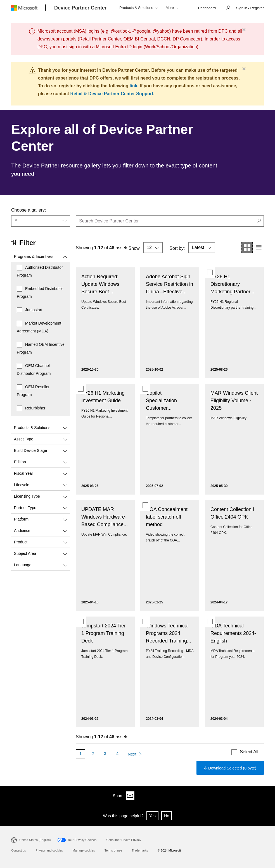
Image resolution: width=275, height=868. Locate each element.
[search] (170, 221)
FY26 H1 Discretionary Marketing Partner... (232, 284)
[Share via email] (259, 796)
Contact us (19, 850)
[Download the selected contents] (230, 768)
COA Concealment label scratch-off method (167, 517)
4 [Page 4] (117, 753)
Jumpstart (34, 310)
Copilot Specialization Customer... (161, 401)
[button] (226, 8)
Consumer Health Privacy (124, 840)
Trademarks (140, 850)
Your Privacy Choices (82, 840)
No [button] (167, 816)
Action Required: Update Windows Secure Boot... (100, 284)
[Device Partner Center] (80, 8)
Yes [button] (152, 816)
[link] (207, 8)
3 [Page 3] (105, 753)
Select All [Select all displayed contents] (249, 752)
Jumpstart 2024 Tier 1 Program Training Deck (104, 633)
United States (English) (35, 840)
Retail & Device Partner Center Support (112, 94)
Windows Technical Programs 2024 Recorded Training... (169, 633)
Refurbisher (35, 408)
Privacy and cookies (49, 850)
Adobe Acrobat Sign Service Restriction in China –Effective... (169, 284)
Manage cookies (84, 850)
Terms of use (113, 850)
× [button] (244, 30)
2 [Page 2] (93, 753)
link (134, 86)
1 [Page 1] (80, 753)
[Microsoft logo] (29, 8)
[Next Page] (135, 754)
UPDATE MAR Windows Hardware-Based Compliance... (105, 517)
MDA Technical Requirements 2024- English (233, 633)
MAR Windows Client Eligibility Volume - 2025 (234, 401)
